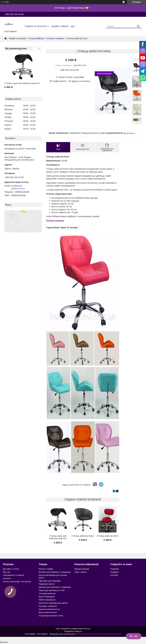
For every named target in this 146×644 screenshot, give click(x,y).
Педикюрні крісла (47, 584)
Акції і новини (81, 572)
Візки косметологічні (48, 612)
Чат (134, 636)
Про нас (7, 572)
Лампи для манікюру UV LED (52, 590)
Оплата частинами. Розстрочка (17, 582)
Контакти (7, 578)
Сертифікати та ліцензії (13, 575)
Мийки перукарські (47, 600)
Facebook (114, 569)
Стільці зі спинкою (55, 38)
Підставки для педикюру (50, 581)
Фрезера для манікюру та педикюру (55, 587)
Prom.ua (87, 629)
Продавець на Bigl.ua (73, 631)
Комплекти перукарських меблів (53, 603)
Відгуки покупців (82, 569)
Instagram (115, 572)
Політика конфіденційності (110, 634)
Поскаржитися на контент (87, 634)
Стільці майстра (36, 38)
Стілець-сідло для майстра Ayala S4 (22, 83)
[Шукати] (138, 26)
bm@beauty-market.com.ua (18, 187)
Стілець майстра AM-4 (107, 536)
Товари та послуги (36, 26)
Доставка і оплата (11, 569)
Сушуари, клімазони (48, 606)
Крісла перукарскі (47, 597)
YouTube (114, 575)
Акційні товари (60, 26)
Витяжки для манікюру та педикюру (55, 572)
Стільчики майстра (47, 593)
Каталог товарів (46, 569)
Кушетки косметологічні (49, 609)
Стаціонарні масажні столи (51, 616)
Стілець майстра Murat (83, 536)
